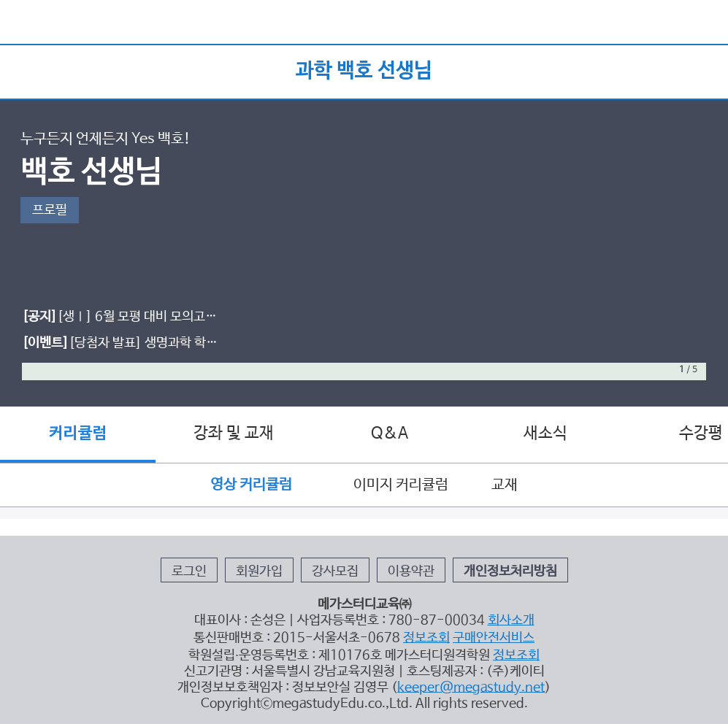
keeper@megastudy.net (471, 688)
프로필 (50, 210)
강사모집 (335, 571)
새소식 (545, 434)
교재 (505, 485)
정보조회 (426, 638)
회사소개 (511, 620)
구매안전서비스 (494, 638)
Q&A (390, 434)
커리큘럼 (78, 434)
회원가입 (259, 571)
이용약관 (411, 571)
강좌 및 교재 (234, 434)
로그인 (189, 571)
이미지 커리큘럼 (401, 485)
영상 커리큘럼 (260, 485)
